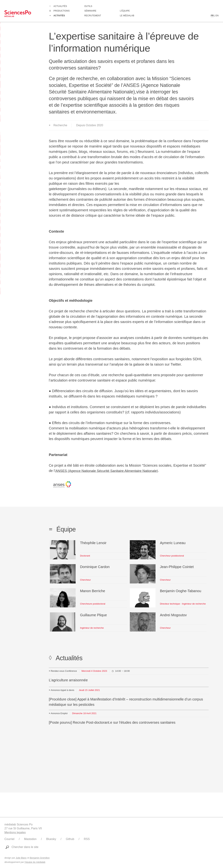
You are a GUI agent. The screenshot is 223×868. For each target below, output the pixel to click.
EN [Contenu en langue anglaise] (217, 16)
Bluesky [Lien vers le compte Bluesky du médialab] (51, 839)
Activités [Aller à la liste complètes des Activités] (59, 16)
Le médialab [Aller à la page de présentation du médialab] (127, 16)
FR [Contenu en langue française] (212, 16)
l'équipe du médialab (35, 862)
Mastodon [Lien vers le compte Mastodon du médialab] (30, 839)
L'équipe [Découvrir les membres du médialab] (125, 11)
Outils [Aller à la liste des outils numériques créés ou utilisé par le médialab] (88, 6)
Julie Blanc (21, 858)
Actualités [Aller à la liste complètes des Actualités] (60, 6)
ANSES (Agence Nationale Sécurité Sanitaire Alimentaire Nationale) (109, 471)
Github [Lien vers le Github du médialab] (70, 839)
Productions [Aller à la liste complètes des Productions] (62, 11)
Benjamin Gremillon (40, 858)
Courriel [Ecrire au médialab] (9, 839)
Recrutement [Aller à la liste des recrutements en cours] (93, 16)
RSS (87, 839)
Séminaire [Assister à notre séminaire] (90, 11)
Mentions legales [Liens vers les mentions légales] (15, 832)
